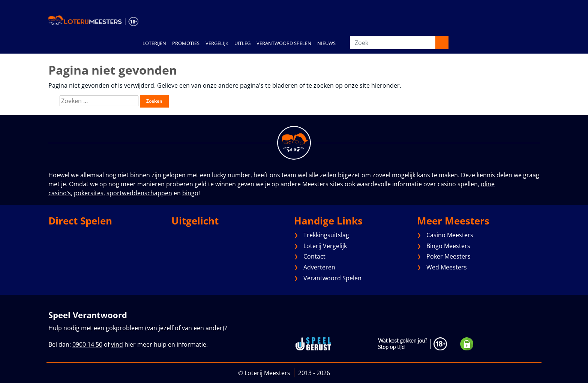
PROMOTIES (186, 43)
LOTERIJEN (154, 43)
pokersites (89, 193)
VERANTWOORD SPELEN (284, 43)
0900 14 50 (87, 344)
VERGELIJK (217, 43)
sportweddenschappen (139, 193)
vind (117, 344)
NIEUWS (326, 43)
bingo (190, 193)
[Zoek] (393, 43)
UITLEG (242, 43)
